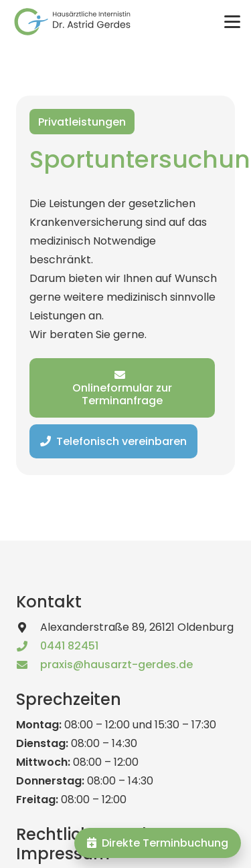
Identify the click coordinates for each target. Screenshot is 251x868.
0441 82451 (69, 646)
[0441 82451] (28, 646)
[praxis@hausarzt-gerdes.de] (28, 665)
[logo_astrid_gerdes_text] (72, 22)
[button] (232, 22)
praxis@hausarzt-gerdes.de (116, 665)
